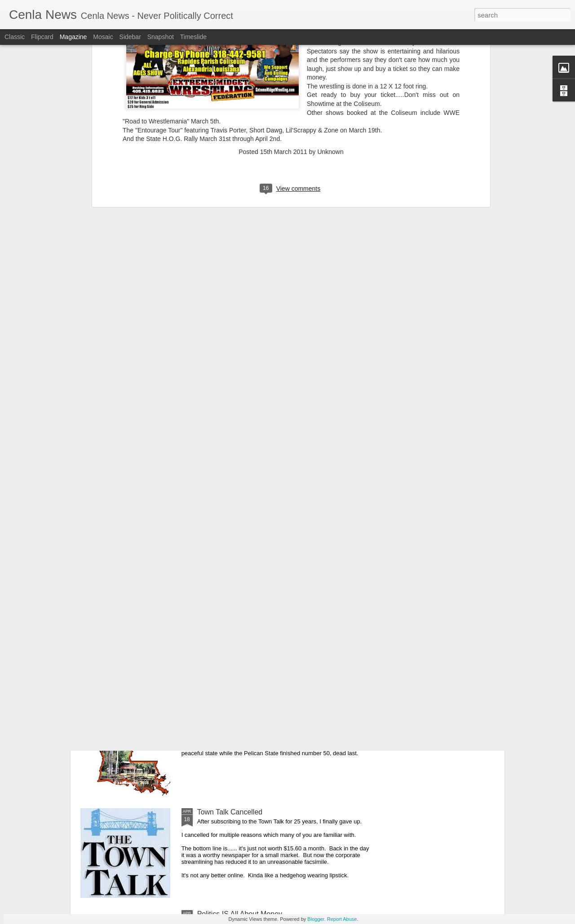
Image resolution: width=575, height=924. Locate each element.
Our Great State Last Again (240, 710)
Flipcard (42, 37)
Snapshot (161, 37)
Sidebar (130, 37)
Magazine (73, 37)
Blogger (316, 919)
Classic (15, 37)
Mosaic (103, 37)
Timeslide (193, 37)
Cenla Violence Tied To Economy (250, 608)
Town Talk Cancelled (230, 812)
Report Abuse (342, 919)
